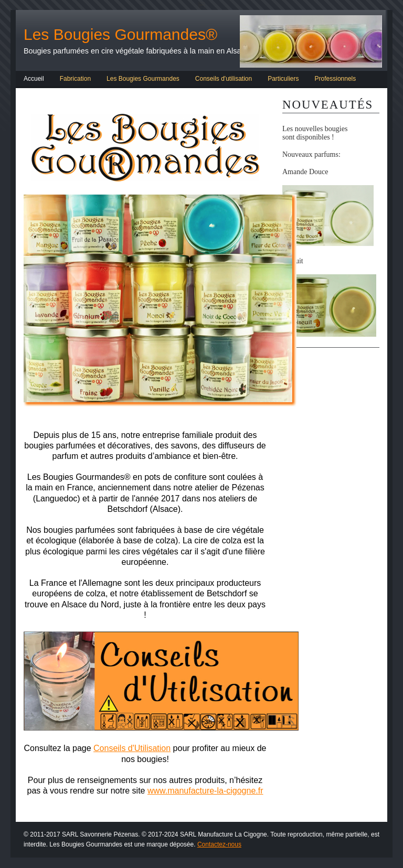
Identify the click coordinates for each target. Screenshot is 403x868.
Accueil (34, 79)
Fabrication (75, 79)
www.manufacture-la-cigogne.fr (205, 791)
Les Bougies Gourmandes (143, 79)
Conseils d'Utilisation (132, 748)
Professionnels (336, 79)
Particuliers (283, 79)
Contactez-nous (219, 844)
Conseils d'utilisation (224, 79)
